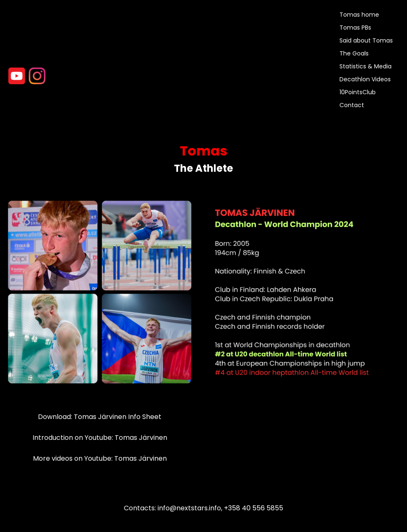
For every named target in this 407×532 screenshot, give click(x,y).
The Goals (354, 53)
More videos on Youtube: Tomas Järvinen (100, 458)
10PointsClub (358, 92)
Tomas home (359, 15)
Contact (352, 105)
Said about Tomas (366, 40)
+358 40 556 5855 (254, 508)
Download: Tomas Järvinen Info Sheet (100, 417)
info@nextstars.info (189, 508)
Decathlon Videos (365, 79)
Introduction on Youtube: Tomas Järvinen (100, 438)
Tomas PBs (355, 28)
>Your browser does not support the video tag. (40, 46)
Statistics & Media (366, 66)
